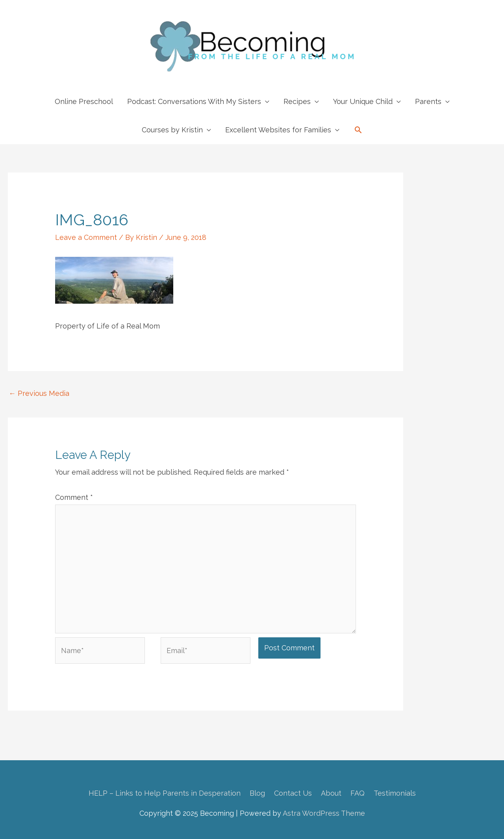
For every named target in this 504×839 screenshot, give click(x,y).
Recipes (297, 101)
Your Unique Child (363, 101)
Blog (257, 793)
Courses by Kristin (172, 130)
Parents (428, 101)
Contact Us (293, 793)
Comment (74, 497)
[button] (358, 130)
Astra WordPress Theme (324, 813)
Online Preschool (84, 101)
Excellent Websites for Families (278, 130)
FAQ (358, 793)
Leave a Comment (86, 237)
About (331, 793)
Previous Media (39, 393)
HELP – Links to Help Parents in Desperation (165, 793)
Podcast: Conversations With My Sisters (194, 101)
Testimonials (395, 793)
